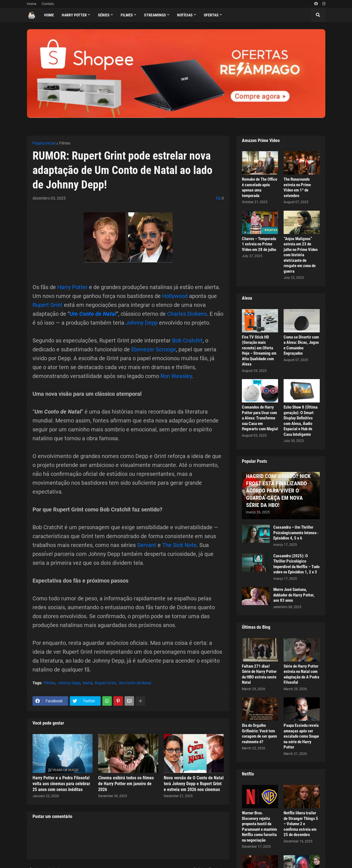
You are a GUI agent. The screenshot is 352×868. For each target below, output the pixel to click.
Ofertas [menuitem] (211, 15)
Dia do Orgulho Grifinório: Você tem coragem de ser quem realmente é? (259, 734)
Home (32, 4)
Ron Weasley (176, 376)
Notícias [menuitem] (185, 15)
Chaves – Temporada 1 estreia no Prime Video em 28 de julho (259, 244)
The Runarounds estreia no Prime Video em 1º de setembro (297, 187)
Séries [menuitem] (104, 15)
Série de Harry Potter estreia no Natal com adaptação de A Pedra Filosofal (301, 674)
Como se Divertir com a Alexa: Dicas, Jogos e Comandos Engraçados (301, 345)
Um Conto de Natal (93, 314)
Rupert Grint (48, 305)
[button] (318, 15)
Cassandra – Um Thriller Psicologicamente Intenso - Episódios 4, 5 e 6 (296, 533)
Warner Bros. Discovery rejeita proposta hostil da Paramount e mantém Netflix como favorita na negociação (259, 827)
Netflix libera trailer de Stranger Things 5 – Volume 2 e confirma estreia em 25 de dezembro (301, 824)
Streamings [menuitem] (155, 15)
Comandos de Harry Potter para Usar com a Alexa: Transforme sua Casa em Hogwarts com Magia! (260, 418)
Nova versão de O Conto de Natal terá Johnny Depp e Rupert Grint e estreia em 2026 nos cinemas (194, 784)
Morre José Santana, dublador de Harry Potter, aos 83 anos (294, 595)
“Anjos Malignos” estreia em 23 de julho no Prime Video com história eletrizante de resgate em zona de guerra (301, 255)
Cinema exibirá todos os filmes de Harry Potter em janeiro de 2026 (126, 784)
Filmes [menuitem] (127, 15)
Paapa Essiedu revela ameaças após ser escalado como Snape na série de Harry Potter (301, 736)
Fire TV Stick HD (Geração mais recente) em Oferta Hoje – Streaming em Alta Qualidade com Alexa (259, 351)
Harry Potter (72, 287)
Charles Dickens (187, 314)
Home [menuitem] (49, 15)
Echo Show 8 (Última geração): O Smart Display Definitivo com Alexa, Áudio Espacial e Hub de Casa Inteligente (301, 421)
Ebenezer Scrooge (154, 349)
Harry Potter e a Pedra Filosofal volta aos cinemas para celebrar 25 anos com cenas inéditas (61, 784)
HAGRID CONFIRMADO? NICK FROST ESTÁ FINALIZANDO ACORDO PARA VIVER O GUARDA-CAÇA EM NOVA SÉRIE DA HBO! (278, 491)
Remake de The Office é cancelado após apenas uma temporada (260, 187)
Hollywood (175, 296)
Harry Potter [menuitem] (74, 15)
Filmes (65, 143)
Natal (88, 683)
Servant (147, 545)
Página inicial (44, 143)
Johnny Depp (142, 323)
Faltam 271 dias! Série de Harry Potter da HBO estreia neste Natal (259, 674)
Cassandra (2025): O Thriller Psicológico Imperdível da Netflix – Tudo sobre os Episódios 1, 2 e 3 (296, 564)
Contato (48, 4)
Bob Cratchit (187, 340)
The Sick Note (179, 545)
